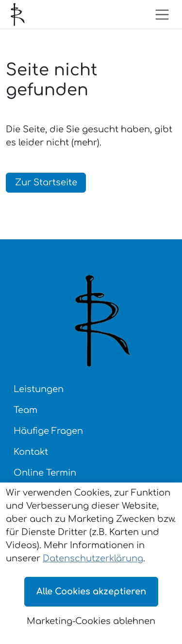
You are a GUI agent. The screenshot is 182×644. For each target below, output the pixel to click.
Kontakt (31, 452)
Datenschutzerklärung (93, 558)
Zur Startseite (46, 182)
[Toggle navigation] (162, 15)
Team (25, 410)
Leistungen (39, 389)
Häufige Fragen (48, 431)
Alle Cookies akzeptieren (91, 591)
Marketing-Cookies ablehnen (91, 621)
